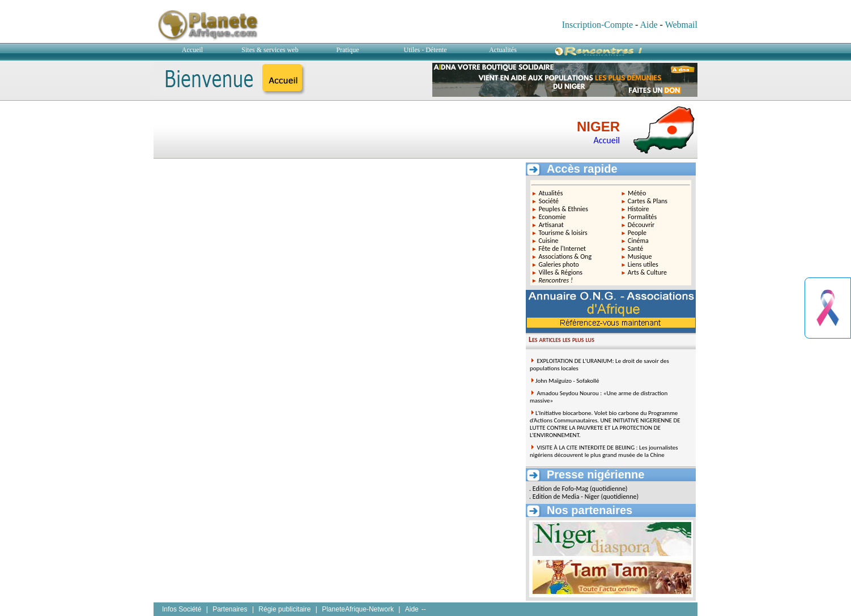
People (637, 233)
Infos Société (182, 609)
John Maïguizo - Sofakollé (567, 381)
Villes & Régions (561, 272)
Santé (635, 249)
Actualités (503, 50)
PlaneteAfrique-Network (358, 609)
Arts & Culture (647, 272)
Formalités (642, 217)
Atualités (551, 193)
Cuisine (548, 241)
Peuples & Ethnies (563, 209)
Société (549, 201)
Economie (552, 217)
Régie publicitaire (284, 609)
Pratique (348, 50)
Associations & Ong (565, 256)
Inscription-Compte (597, 25)
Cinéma (638, 241)
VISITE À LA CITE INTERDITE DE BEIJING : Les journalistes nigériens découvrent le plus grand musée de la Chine (604, 451)
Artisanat (551, 225)
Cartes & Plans (648, 201)
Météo (637, 193)
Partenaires (230, 609)
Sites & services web (270, 50)
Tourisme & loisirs (563, 233)
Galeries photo (559, 264)
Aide (648, 25)
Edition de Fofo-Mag (561, 489)
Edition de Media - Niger (566, 497)
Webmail (681, 25)
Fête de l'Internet (562, 249)
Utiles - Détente (425, 50)
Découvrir (641, 225)
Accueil (192, 50)
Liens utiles (643, 264)
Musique (640, 256)
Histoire (639, 209)
